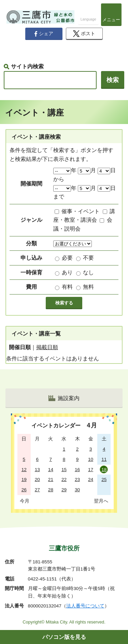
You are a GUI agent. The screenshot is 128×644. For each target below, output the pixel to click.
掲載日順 (47, 347)
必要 (67, 258)
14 (51, 470)
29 (64, 490)
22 (64, 479)
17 (91, 470)
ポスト (84, 34)
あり (67, 272)
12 (24, 470)
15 (64, 470)
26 (24, 490)
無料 (88, 287)
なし (88, 272)
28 (51, 490)
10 (91, 459)
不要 (88, 258)
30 (77, 490)
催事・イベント (81, 211)
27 (37, 490)
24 (91, 479)
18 (104, 470)
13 (37, 470)
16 (77, 470)
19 (24, 479)
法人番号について (85, 606)
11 (104, 459)
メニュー (111, 20)
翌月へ (101, 501)
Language (88, 19)
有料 (67, 287)
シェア (44, 34)
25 (104, 479)
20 (37, 479)
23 (77, 479)
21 (51, 479)
